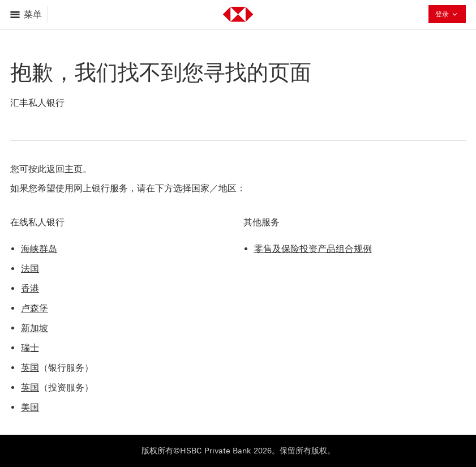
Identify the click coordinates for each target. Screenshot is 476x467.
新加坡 (35, 328)
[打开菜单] (27, 14)
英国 (30, 368)
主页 (74, 169)
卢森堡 (35, 308)
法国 (30, 269)
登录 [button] (447, 15)
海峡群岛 (39, 249)
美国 (30, 407)
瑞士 (30, 348)
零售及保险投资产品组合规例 (313, 249)
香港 (30, 288)
